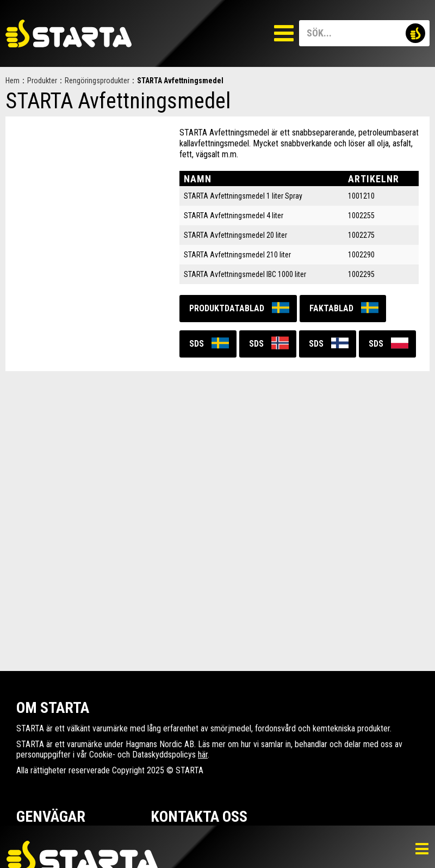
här (203, 755)
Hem (13, 81)
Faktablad (331, 308)
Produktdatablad (227, 308)
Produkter (42, 81)
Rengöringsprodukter (97, 81)
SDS (197, 344)
